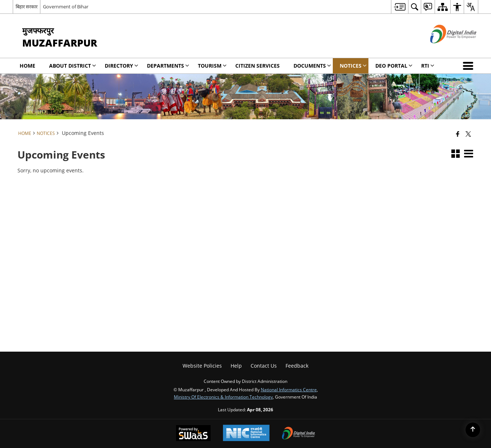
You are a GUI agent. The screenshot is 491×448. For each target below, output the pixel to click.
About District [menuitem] (73, 66)
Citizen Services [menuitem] (258, 66)
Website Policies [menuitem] (202, 366)
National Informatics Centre (289, 389)
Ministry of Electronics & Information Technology (223, 397)
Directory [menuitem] (121, 66)
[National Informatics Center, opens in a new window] (246, 434)
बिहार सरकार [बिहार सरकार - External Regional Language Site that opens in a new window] (27, 7)
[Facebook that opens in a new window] (458, 134)
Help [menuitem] (236, 366)
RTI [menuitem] (428, 66)
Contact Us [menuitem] (264, 366)
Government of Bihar (66, 7)
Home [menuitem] (27, 66)
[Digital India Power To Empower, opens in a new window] (299, 434)
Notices (46, 133)
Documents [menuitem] (312, 66)
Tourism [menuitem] (212, 66)
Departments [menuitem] (168, 66)
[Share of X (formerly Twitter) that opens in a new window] (468, 134)
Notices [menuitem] (353, 66)
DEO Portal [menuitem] (394, 66)
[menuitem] (400, 7)
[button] (470, 66)
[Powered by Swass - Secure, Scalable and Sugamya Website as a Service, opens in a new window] (193, 434)
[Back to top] (473, 430)
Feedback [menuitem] (297, 366)
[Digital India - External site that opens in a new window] (444, 49)
